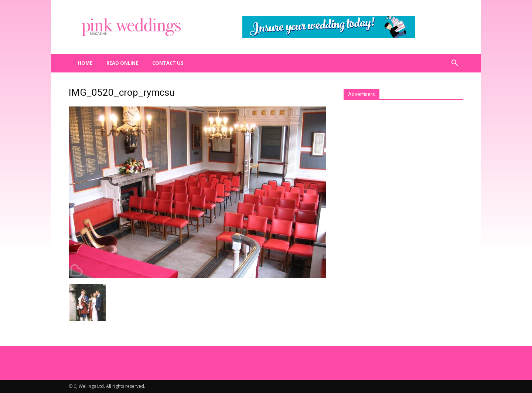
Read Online (122, 63)
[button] (454, 63)
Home (85, 63)
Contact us (168, 63)
